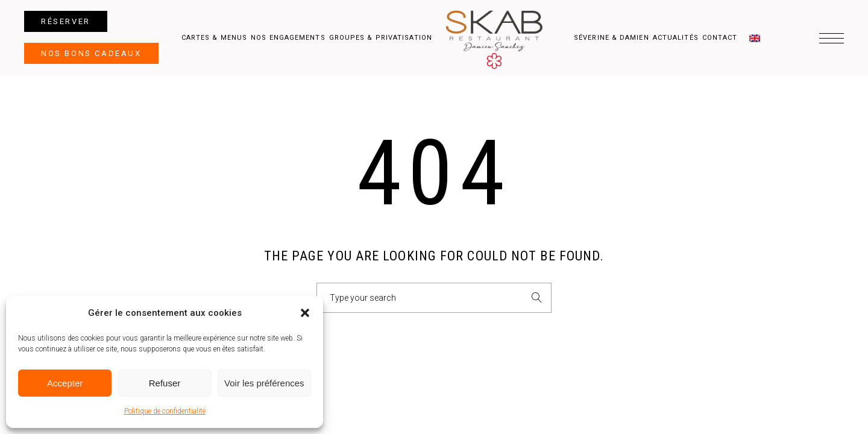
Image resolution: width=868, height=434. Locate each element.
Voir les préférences (264, 383)
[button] (305, 313)
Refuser (165, 383)
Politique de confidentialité (165, 411)
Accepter (65, 383)
